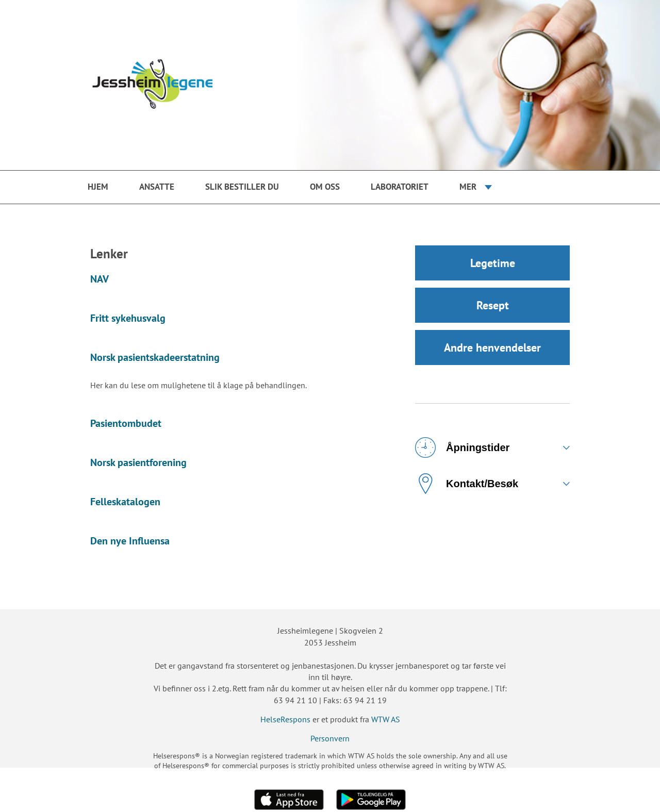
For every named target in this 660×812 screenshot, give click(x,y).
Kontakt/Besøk (467, 484)
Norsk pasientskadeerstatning (155, 357)
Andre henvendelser (492, 347)
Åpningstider (462, 448)
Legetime (493, 263)
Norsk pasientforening (138, 462)
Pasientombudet (126, 423)
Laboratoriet (400, 187)
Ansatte (157, 187)
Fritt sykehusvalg (128, 318)
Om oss (325, 187)
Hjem (98, 187)
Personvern (330, 738)
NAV (100, 279)
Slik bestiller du (242, 187)
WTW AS (386, 719)
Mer (468, 187)
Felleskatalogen (125, 502)
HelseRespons (285, 719)
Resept (493, 305)
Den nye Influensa (130, 541)
